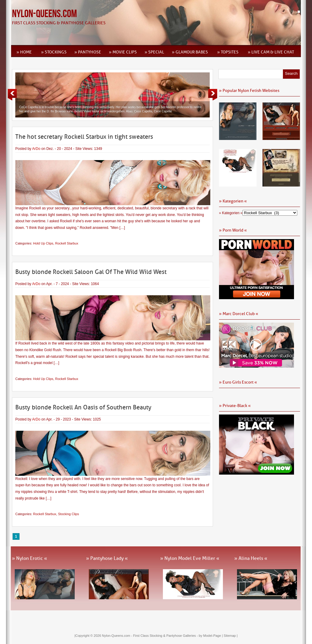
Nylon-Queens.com (44, 14)
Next (213, 95)
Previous (12, 95)
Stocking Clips (68, 514)
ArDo (36, 149)
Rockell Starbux (67, 243)
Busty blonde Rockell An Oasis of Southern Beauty (83, 407)
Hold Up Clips (43, 243)
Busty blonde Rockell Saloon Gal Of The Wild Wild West (91, 272)
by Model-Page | (211, 636)
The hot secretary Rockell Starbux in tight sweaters (84, 137)
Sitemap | (231, 636)
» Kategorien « (231, 213)
